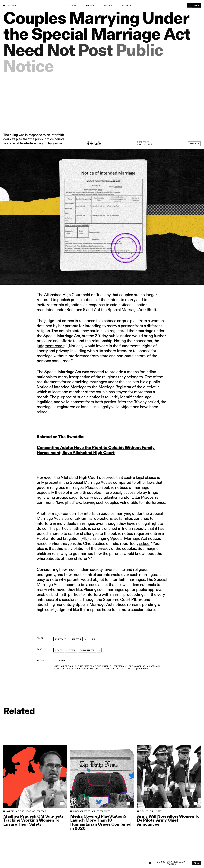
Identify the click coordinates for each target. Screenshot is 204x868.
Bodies (90, 5)
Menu (196, 5)
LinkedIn (76, 639)
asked (144, 543)
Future (108, 5)
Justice (71, 650)
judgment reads (51, 346)
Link (93, 639)
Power (73, 5)
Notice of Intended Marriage (62, 387)
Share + (194, 146)
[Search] (189, 5)
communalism (87, 650)
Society (126, 5)
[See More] (99, 650)
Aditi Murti (94, 144)
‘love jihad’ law (69, 502)
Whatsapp (61, 639)
